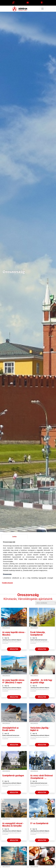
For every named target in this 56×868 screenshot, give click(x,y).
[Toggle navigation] (42, 9)
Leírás (14, 537)
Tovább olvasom (7, 583)
